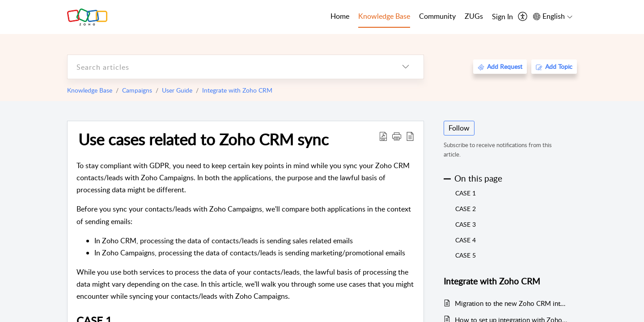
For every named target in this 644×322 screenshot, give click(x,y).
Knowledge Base (90, 90)
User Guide (177, 90)
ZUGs (474, 16)
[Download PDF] (383, 136)
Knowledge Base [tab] (384, 16)
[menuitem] (502, 17)
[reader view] (410, 136)
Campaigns (137, 90)
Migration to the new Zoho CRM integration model (511, 303)
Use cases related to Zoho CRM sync (203, 139)
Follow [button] (459, 128)
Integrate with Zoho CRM (237, 90)
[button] (397, 136)
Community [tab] (437, 16)
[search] (228, 67)
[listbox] (406, 67)
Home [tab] (340, 16)
